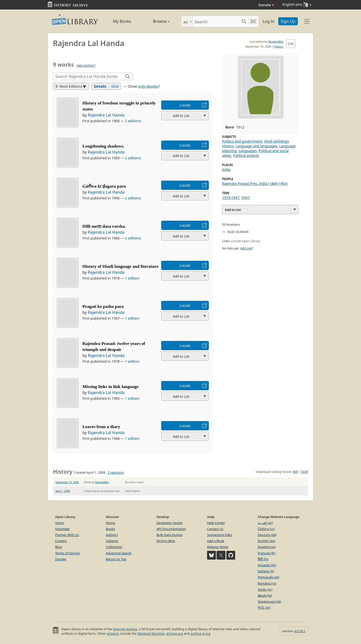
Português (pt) (268, 577)
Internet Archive (125, 629)
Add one (246, 248)
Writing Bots (166, 541)
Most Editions (69, 86)
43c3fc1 (300, 631)
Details (100, 86)
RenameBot (276, 41)
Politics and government (242, 141)
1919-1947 (231, 198)
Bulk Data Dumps (170, 535)
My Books (122, 21)
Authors (112, 535)
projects (113, 633)
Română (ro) (267, 583)
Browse (156, 21)
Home (110, 523)
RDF (295, 472)
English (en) (266, 541)
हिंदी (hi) (263, 559)
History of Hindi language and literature (120, 266)
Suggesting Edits (220, 535)
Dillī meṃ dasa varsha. (104, 226)
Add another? (86, 66)
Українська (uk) (269, 601)
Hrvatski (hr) (267, 565)
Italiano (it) (266, 571)
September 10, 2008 (67, 482)
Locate (185, 105)
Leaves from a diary (101, 427)
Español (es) (267, 547)
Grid (115, 86)
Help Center (216, 523)
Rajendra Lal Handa (106, 115)
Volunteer (63, 529)
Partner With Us (67, 535)
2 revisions (116, 472)
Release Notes (218, 547)
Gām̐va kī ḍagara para (104, 186)
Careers (61, 541)
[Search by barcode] (253, 21)
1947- (246, 198)
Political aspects (246, 155)
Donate (266, 5)
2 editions (133, 121)
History (279, 46)
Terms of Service (67, 553)
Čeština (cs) (266, 529)
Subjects (112, 541)
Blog (59, 547)
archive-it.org (201, 633)
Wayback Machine (151, 633)
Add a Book (216, 541)
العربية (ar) (265, 523)
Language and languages (256, 146)
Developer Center (170, 523)
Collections (114, 547)
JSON (305, 472)
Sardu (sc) (265, 589)
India (226, 169)
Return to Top (116, 559)
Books (110, 529)
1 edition (132, 278)
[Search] (216, 21)
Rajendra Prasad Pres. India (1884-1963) (255, 183)
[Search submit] (244, 21)
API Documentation (171, 529)
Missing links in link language (111, 387)
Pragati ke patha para (103, 306)
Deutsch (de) (267, 535)
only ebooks (148, 86)
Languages (248, 151)
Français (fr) (266, 553)
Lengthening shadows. (103, 146)
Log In (269, 21)
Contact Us (215, 529)
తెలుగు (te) (265, 595)
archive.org (175, 633)
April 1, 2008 (63, 491)
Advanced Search (119, 553)
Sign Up (288, 21)
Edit (291, 44)
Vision (60, 523)
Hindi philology (276, 141)
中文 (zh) (264, 607)
